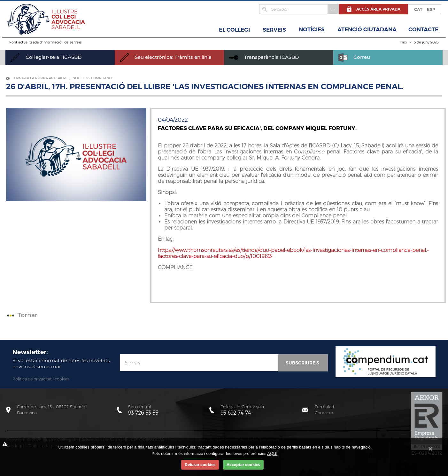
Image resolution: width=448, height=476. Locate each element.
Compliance (102, 78)
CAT (418, 9)
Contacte (423, 29)
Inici (403, 42)
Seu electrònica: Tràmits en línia (166, 57)
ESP (431, 9)
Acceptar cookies (243, 465)
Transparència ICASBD (264, 57)
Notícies (312, 29)
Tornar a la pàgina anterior (36, 78)
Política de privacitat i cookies (41, 379)
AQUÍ (272, 453)
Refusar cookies (200, 465)
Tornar (21, 315)
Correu (354, 57)
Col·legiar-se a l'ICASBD (46, 57)
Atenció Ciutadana (367, 29)
